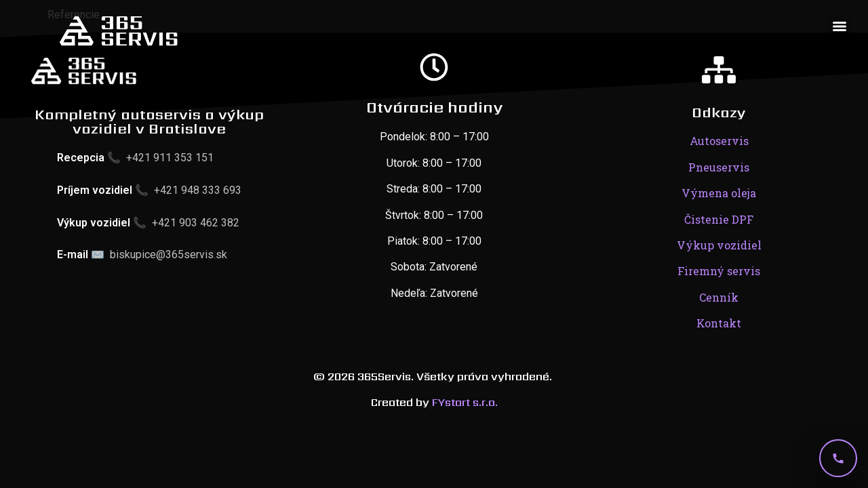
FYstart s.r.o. (465, 402)
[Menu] (840, 26)
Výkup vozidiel (719, 245)
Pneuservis (719, 167)
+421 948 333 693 (198, 190)
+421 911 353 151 (170, 158)
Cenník (719, 297)
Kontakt (719, 323)
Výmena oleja (719, 193)
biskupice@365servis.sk (169, 255)
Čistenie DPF (719, 219)
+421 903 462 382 (196, 223)
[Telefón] (838, 458)
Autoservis (719, 141)
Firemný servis (719, 271)
